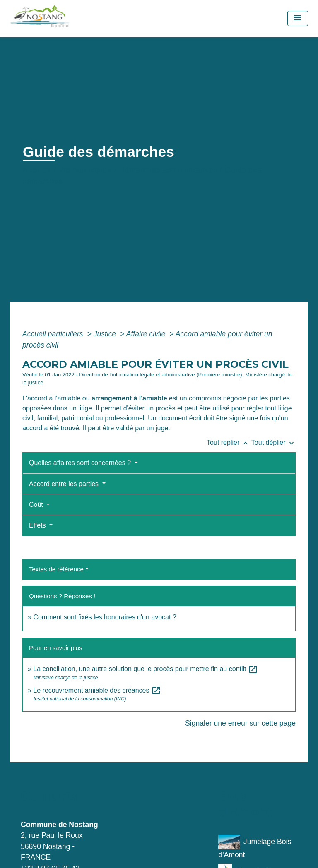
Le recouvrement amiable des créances (97, 690)
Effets (38, 525)
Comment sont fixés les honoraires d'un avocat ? (105, 617)
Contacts (49, 796)
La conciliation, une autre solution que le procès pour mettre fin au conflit (146, 669)
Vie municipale (85, 170)
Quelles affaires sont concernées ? (81, 463)
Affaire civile (147, 334)
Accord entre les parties (65, 484)
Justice (106, 334)
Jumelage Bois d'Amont (255, 847)
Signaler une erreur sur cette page (240, 723)
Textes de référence (56, 569)
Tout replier (229, 442)
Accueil (37, 170)
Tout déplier (273, 442)
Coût (37, 505)
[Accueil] (58, 18)
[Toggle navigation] (298, 18)
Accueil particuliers (54, 334)
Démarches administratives (168, 170)
